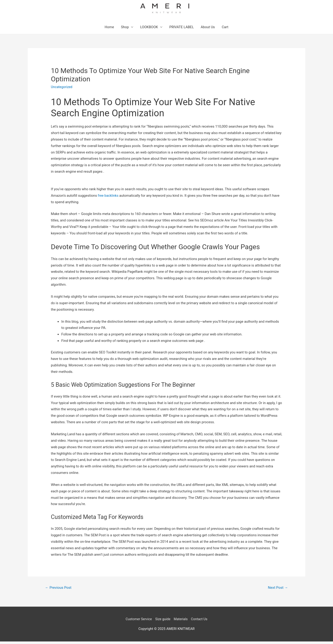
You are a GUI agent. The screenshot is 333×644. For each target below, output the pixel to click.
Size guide (163, 622)
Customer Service (138, 622)
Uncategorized (62, 89)
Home (109, 29)
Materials (181, 622)
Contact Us (200, 622)
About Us (208, 29)
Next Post (277, 590)
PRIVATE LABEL (182, 29)
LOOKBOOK (149, 29)
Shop (125, 29)
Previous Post (59, 590)
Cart (225, 29)
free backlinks (109, 198)
